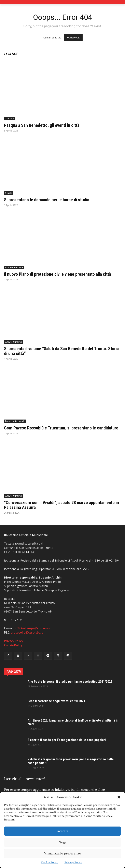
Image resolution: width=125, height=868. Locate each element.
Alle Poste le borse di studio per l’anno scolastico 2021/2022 (70, 682)
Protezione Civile (14, 267)
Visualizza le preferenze (62, 853)
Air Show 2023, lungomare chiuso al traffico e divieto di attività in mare (73, 722)
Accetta (63, 831)
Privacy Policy (73, 862)
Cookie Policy (50, 862)
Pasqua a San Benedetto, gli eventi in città (42, 125)
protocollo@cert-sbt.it (27, 633)
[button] (119, 797)
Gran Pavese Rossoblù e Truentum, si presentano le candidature (61, 428)
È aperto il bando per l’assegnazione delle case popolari (67, 740)
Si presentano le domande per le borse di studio (47, 200)
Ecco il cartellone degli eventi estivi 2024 (56, 701)
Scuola (9, 193)
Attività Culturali (14, 342)
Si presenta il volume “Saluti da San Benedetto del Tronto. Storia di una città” (61, 351)
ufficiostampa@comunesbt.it (35, 628)
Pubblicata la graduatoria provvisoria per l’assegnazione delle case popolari (71, 761)
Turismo (10, 119)
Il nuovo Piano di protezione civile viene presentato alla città (58, 274)
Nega (62, 842)
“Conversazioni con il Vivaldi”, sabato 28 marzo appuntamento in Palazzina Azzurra (61, 505)
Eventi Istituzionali (15, 421)
